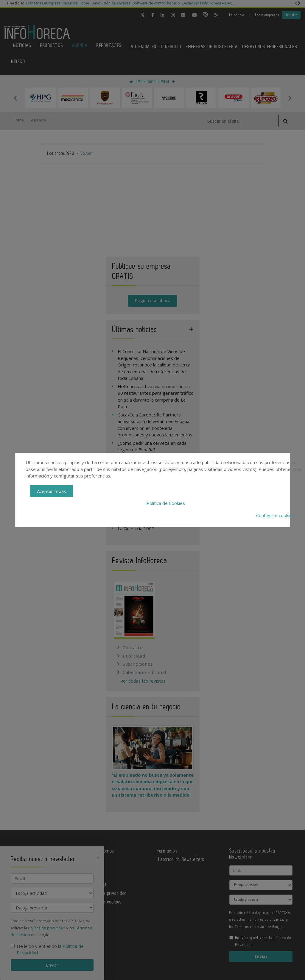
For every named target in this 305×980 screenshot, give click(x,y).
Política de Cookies (166, 503)
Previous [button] (15, 98)
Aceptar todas (52, 491)
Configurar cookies (275, 515)
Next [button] (290, 98)
